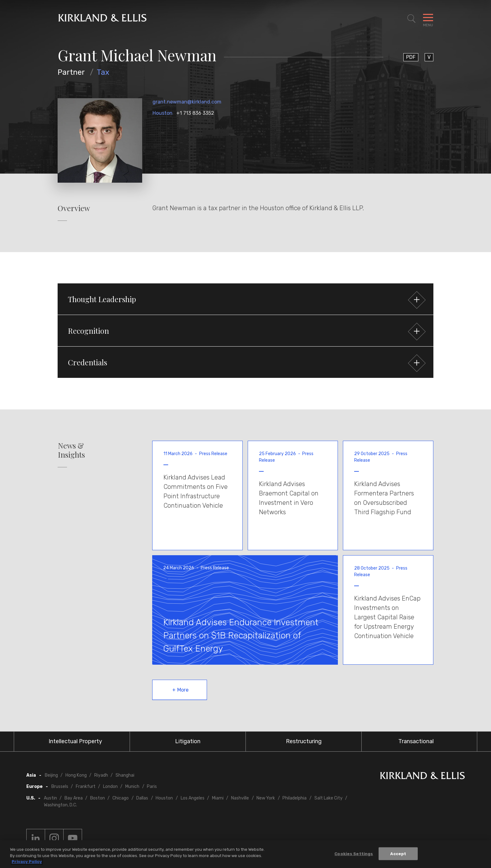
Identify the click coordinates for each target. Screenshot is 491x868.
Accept (398, 853)
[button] (246, 299)
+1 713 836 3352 (195, 113)
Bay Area (74, 798)
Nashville (240, 798)
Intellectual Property (75, 741)
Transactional (416, 741)
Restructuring (304, 741)
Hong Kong (76, 775)
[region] (246, 854)
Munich (132, 787)
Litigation (188, 741)
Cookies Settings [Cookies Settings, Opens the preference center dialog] (354, 853)
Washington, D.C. (60, 805)
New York (266, 798)
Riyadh (101, 775)
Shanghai (125, 775)
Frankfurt (86, 787)
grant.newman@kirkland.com (187, 102)
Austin (50, 798)
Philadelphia (295, 798)
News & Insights (71, 450)
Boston (98, 798)
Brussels (60, 787)
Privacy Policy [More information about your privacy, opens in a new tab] (27, 862)
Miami (218, 798)
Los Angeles (193, 798)
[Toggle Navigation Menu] (428, 19)
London (110, 787)
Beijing (51, 775)
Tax (103, 72)
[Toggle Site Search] (411, 19)
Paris (152, 787)
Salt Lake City (328, 798)
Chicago (121, 798)
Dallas (142, 798)
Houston (163, 113)
